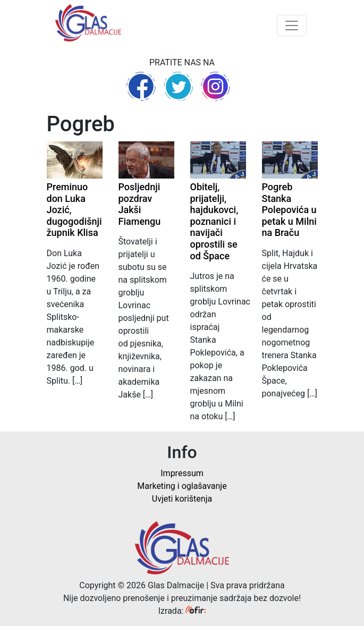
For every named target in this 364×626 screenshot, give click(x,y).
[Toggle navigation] (292, 26)
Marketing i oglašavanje (182, 486)
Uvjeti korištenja (182, 499)
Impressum (182, 473)
